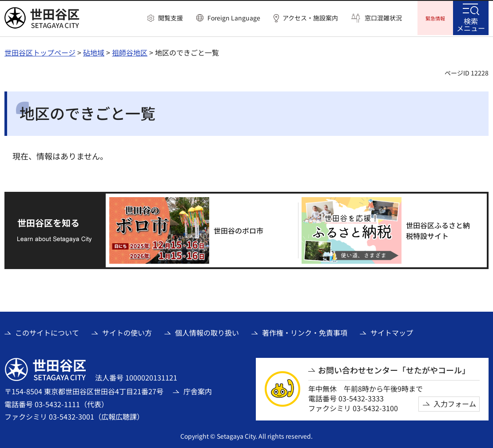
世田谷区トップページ (40, 51)
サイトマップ (392, 331)
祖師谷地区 (130, 51)
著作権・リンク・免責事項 (305, 331)
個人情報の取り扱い (207, 331)
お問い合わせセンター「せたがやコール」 (394, 369)
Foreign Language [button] (234, 18)
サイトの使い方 (127, 331)
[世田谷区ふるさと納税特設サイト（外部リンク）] (391, 229)
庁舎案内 (198, 390)
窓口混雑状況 (383, 18)
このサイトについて (47, 331)
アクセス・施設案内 (310, 18)
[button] (165, 18)
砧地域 (94, 51)
